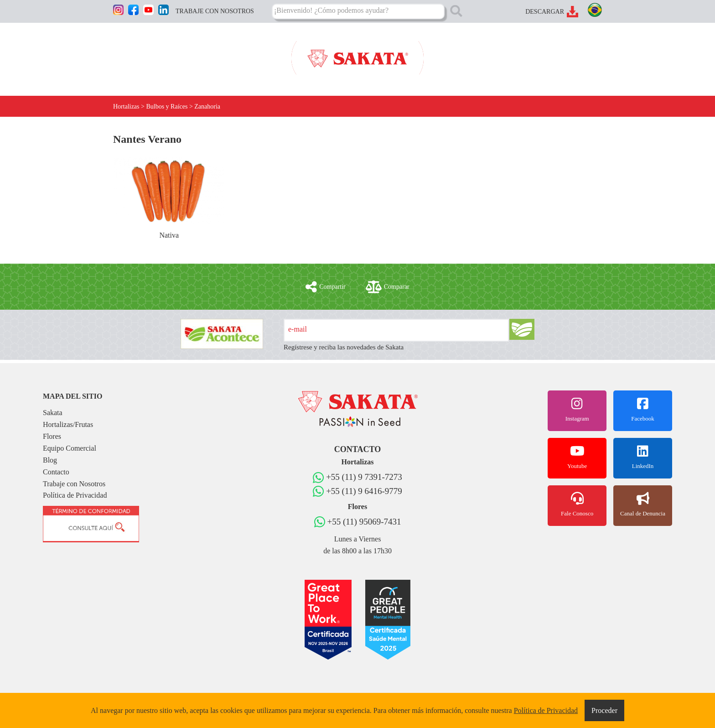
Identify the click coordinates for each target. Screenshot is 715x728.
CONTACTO (582, 54)
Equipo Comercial (70, 448)
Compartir (326, 287)
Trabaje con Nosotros (74, 484)
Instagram (577, 410)
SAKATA (127, 54)
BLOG (542, 54)
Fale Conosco (577, 504)
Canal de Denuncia (643, 504)
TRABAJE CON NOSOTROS (215, 11)
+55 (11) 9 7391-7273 (364, 477)
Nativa (169, 198)
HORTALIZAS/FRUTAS (190, 54)
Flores (52, 436)
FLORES (253, 54)
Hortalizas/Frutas (68, 424)
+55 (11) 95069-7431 (364, 522)
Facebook (643, 410)
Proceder (604, 710)
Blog (50, 460)
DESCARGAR (545, 12)
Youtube (577, 457)
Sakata (53, 413)
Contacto (56, 472)
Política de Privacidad (75, 495)
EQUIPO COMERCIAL (484, 54)
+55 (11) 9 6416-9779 (364, 491)
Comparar (388, 287)
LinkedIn (643, 457)
